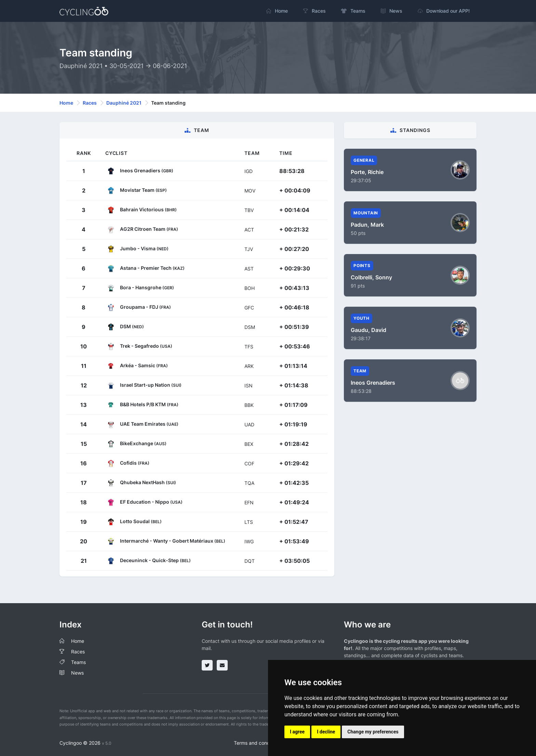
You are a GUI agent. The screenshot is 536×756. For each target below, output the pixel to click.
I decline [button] (326, 732)
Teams (78, 662)
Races (90, 103)
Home (66, 103)
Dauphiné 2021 (124, 103)
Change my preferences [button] (373, 732)
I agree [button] (297, 732)
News (77, 673)
